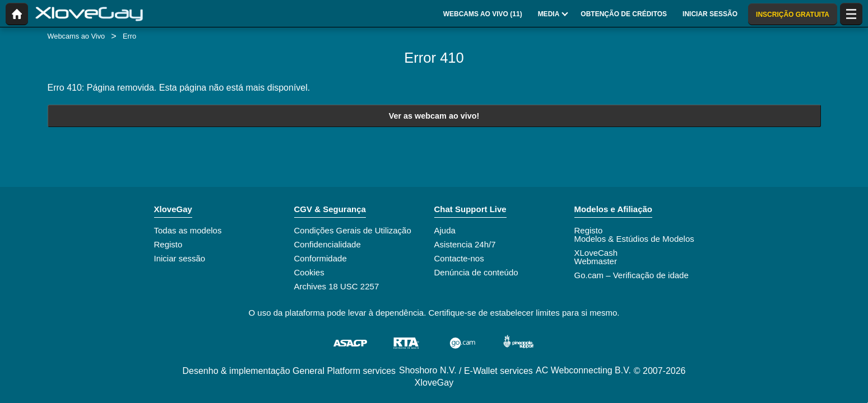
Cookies (309, 272)
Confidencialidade (328, 244)
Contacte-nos (459, 258)
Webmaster (596, 261)
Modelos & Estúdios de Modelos (634, 239)
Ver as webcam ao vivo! (434, 116)
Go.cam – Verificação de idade (632, 275)
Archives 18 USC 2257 (337, 286)
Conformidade (321, 258)
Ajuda (445, 230)
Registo (168, 244)
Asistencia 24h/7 (465, 244)
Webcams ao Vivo (76, 36)
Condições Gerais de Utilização (353, 230)
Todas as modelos (188, 230)
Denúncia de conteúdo (476, 272)
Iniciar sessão (180, 258)
